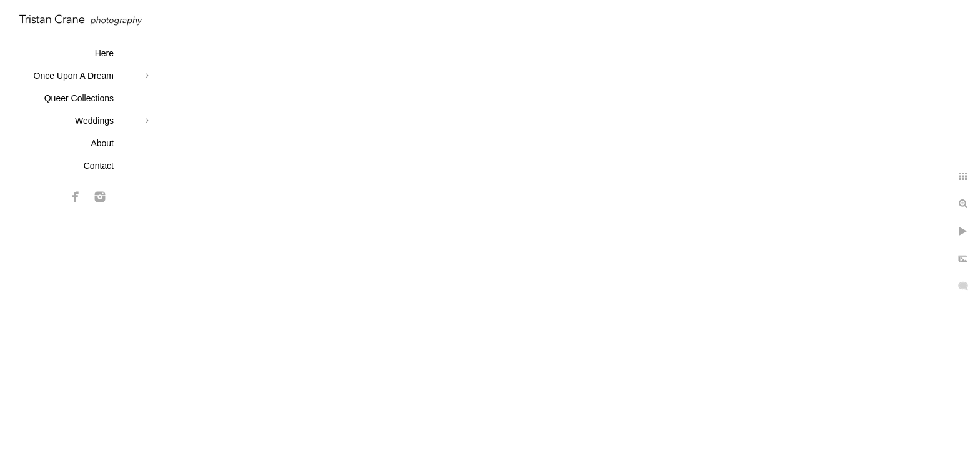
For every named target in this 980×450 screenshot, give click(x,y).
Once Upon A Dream (74, 76)
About (102, 143)
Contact (99, 166)
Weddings (94, 121)
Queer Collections (79, 98)
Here (104, 53)
